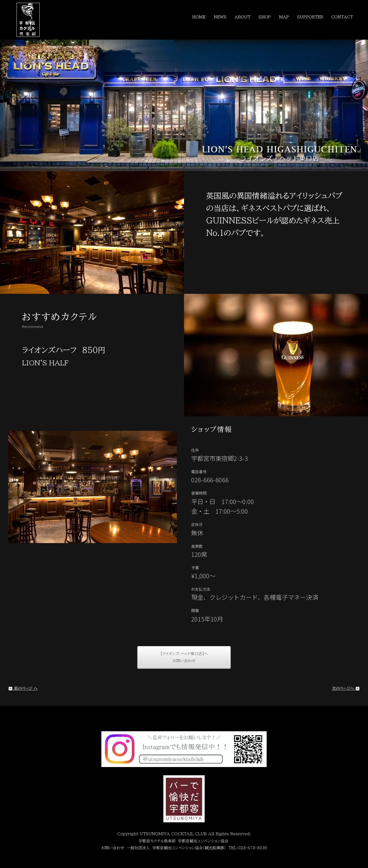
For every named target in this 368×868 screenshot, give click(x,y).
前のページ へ (23, 688)
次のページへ (346, 688)
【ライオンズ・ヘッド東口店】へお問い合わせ (184, 657)
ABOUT (243, 17)
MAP (284, 17)
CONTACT (342, 17)
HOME (199, 17)
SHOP (265, 17)
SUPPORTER (310, 17)
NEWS (220, 17)
